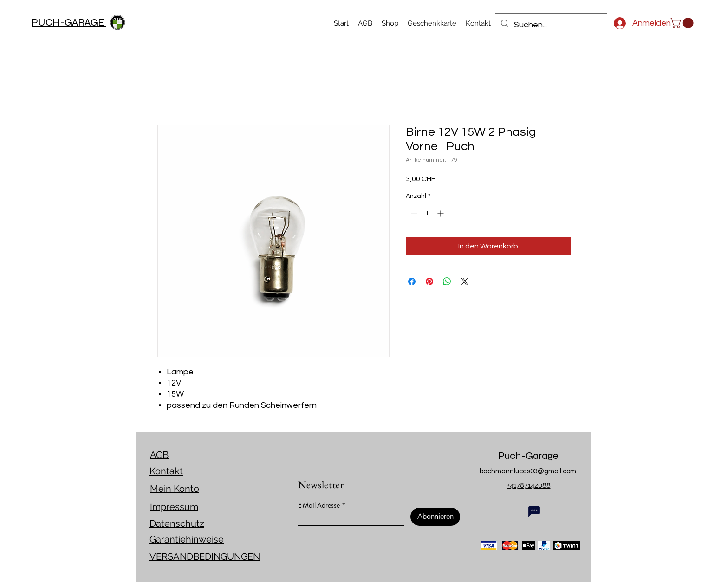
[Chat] (534, 511)
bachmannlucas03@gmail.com (528, 471)
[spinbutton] (427, 213)
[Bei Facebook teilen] (412, 281)
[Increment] (441, 213)
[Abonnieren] (435, 517)
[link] (683, 23)
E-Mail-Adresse (319, 505)
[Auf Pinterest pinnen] (429, 281)
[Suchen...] (551, 25)
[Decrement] (413, 213)
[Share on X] (465, 281)
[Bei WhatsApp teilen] (447, 281)
